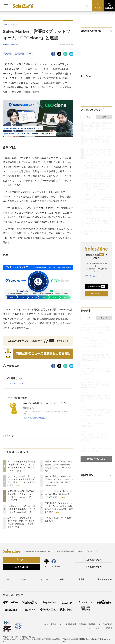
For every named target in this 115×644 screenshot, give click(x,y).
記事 (88, 318)
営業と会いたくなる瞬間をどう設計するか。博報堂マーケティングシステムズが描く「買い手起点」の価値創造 (96, 330)
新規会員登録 (96, 286)
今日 (88, 117)
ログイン (96, 294)
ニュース (104, 318)
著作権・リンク (57, 624)
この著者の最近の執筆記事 (35, 418)
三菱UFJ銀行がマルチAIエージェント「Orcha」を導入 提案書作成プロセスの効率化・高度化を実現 (99, 221)
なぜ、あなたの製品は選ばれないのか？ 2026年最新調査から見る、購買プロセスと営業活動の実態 (98, 139)
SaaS (30, 54)
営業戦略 (8, 54)
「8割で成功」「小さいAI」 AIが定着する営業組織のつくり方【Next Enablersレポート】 (21, 509)
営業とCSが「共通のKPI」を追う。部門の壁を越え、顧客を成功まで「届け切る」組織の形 (96, 371)
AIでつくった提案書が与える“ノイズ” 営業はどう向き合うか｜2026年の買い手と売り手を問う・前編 (98, 176)
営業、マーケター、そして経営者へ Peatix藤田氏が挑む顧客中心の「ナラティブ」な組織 (96, 437)
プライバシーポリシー (94, 628)
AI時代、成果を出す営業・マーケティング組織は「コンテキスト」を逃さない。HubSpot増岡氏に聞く (96, 385)
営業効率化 (19, 54)
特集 (62, 579)
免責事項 (82, 624)
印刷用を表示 (11, 366)
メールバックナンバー (53, 566)
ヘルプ (45, 624)
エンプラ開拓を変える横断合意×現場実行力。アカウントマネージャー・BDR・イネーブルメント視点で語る (96, 412)
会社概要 (92, 624)
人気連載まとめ (105, 579)
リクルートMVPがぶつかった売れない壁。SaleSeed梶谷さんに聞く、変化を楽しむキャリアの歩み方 (96, 344)
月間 (104, 117)
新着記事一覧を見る (96, 459)
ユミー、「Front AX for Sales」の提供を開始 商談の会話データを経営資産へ (59, 494)
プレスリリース (16, 383)
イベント (45, 579)
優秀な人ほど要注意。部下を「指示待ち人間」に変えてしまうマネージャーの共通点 (96, 399)
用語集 (82, 579)
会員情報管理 (71, 624)
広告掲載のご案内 (94, 567)
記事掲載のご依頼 (94, 560)
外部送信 (109, 628)
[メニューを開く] (6, 6)
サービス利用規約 (105, 624)
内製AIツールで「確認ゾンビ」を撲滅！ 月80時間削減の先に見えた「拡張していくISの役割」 (98, 187)
